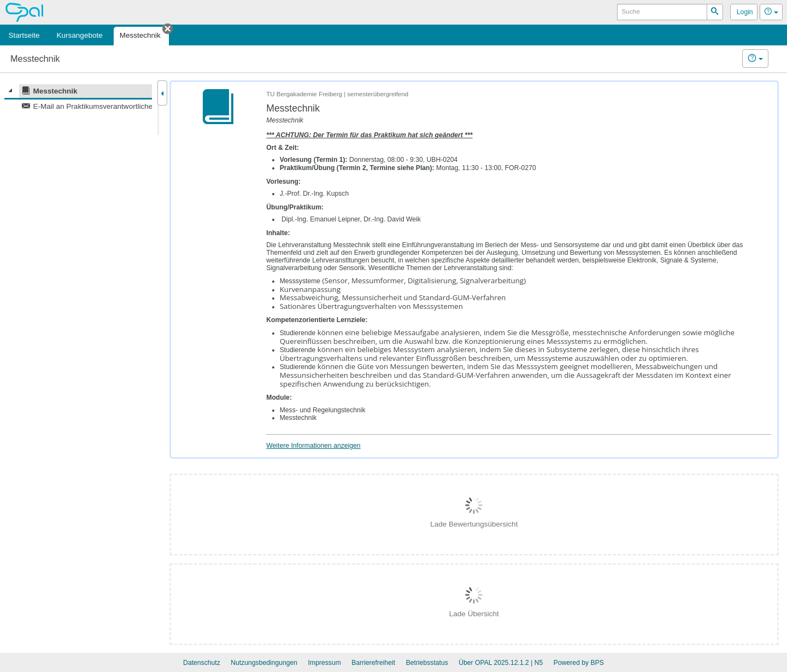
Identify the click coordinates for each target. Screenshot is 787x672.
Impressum (325, 663)
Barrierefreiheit (373, 663)
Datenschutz (202, 663)
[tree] (78, 98)
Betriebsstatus (427, 663)
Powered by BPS (579, 663)
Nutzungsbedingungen (264, 663)
